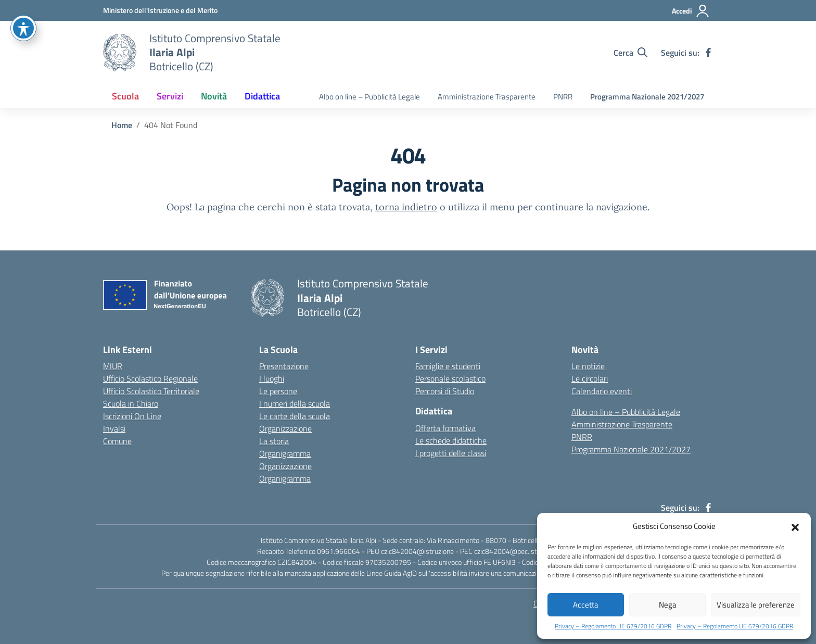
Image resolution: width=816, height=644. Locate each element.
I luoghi (272, 378)
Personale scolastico (450, 378)
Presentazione (284, 366)
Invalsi (114, 428)
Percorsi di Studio (445, 391)
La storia (274, 441)
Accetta (586, 605)
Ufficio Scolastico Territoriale (151, 391)
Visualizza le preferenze (756, 605)
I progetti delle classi (451, 453)
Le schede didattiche (451, 440)
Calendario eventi (602, 391)
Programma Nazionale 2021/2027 (647, 97)
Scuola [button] (125, 96)
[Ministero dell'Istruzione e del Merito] (160, 10)
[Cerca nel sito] (630, 53)
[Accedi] (691, 11)
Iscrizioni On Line (132, 416)
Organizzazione (285, 428)
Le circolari (590, 378)
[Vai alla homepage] (120, 53)
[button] (795, 526)
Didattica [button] (262, 96)
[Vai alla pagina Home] (122, 125)
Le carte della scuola (295, 416)
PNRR (563, 97)
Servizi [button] (170, 96)
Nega (668, 605)
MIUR (113, 366)
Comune (117, 441)
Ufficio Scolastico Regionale (150, 378)
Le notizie (588, 366)
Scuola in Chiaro (131, 403)
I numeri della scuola (295, 403)
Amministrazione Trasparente (487, 97)
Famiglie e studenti (448, 366)
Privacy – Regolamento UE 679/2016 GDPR (613, 626)
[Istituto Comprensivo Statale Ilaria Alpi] (215, 52)
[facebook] (708, 53)
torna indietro (406, 207)
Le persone (278, 391)
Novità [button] (214, 96)
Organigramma (285, 453)
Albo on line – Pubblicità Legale (369, 97)
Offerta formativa (445, 428)
